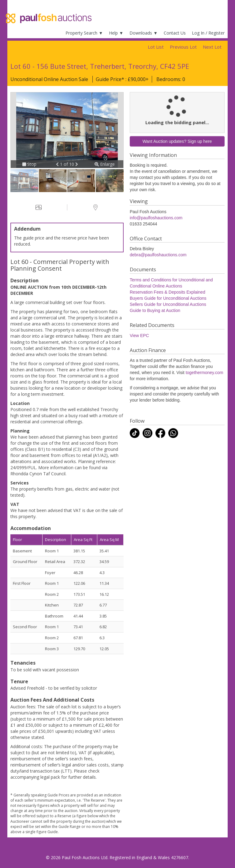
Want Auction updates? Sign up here (177, 141)
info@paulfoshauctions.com (156, 218)
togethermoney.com (205, 373)
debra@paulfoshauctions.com (158, 255)
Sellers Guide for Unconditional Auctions (168, 304)
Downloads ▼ (144, 33)
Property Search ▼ (84, 33)
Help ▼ (116, 33)
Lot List (156, 47)
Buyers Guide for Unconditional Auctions (168, 298)
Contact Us (175, 33)
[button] (58, 164)
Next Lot (212, 47)
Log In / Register (208, 33)
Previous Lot (183, 47)
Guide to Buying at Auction (155, 310)
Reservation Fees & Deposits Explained (168, 292)
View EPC (139, 336)
